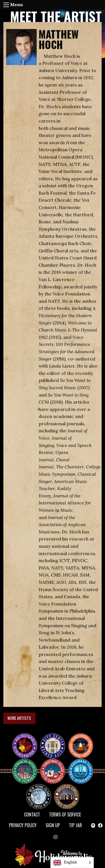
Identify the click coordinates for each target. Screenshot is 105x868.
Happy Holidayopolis (27, 741)
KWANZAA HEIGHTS (27, 766)
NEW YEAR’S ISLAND (39, 794)
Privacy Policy (23, 825)
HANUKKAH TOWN (83, 766)
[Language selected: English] (72, 863)
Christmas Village (55, 766)
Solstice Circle (67, 791)
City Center (52, 741)
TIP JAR (75, 825)
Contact (32, 814)
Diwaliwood (83, 738)
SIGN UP (53, 825)
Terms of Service (65, 814)
